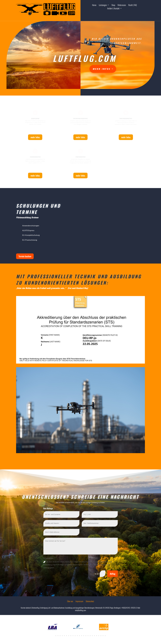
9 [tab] (73, 636)
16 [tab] (88, 636)
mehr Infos (80, 68)
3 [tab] (60, 636)
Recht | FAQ (133, 5)
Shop (113, 5)
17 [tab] (90, 636)
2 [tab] (58, 636)
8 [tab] (71, 636)
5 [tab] (64, 636)
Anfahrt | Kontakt (113, 9)
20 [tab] (97, 636)
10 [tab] (75, 636)
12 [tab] (79, 636)
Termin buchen (25, 256)
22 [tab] (101, 636)
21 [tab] (99, 636)
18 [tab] (92, 636)
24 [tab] (105, 636)
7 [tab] (69, 636)
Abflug (113, 574)
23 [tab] (103, 636)
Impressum (79, 602)
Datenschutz (90, 602)
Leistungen (103, 5)
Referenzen (122, 5)
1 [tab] (56, 636)
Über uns (70, 602)
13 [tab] (82, 636)
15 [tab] (86, 636)
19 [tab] (94, 636)
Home (94, 5)
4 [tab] (62, 636)
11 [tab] (77, 636)
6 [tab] (67, 636)
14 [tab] (84, 636)
